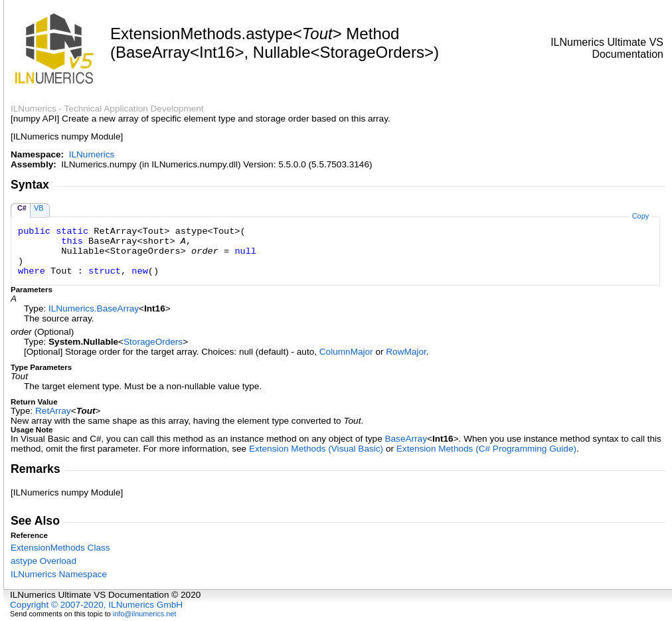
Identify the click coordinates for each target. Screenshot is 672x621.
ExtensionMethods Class (60, 548)
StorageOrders (153, 342)
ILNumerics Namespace (59, 574)
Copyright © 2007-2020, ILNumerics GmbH (96, 605)
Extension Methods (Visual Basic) (316, 449)
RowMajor (406, 352)
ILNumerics (92, 154)
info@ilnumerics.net (145, 614)
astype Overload (43, 561)
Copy (640, 216)
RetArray (53, 411)
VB (39, 208)
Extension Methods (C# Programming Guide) (486, 449)
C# (22, 208)
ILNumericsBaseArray (94, 309)
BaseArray (405, 439)
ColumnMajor (346, 352)
